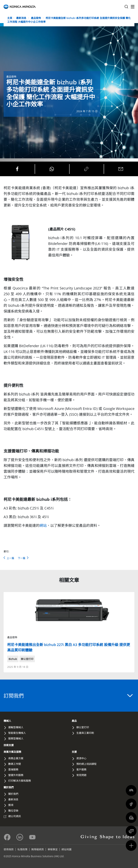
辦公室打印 (83, 727)
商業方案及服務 (12, 752)
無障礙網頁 (38, 849)
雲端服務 (13, 769)
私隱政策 (22, 849)
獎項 (11, 805)
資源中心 (81, 758)
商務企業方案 (16, 758)
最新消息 (22, 18)
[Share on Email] (121, 169)
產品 (74, 721)
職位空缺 (13, 811)
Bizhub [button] (13, 659)
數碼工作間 (15, 764)
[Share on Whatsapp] (52, 169)
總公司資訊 (15, 816)
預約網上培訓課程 (86, 764)
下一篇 (23, 558)
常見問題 (81, 775)
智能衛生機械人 (17, 733)
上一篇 (9, 558)
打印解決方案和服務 (20, 781)
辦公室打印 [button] (27, 659)
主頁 (10, 18)
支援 (74, 752)
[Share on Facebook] (17, 169)
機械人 (7, 721)
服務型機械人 (16, 738)
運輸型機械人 (16, 727)
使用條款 (9, 849)
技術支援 (9, 745)
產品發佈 (36, 18)
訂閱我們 (68, 696)
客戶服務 (81, 769)
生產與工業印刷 (85, 733)
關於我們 (9, 787)
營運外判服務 (16, 775)
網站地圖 (66, 849)
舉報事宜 (53, 849)
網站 (43, 525)
